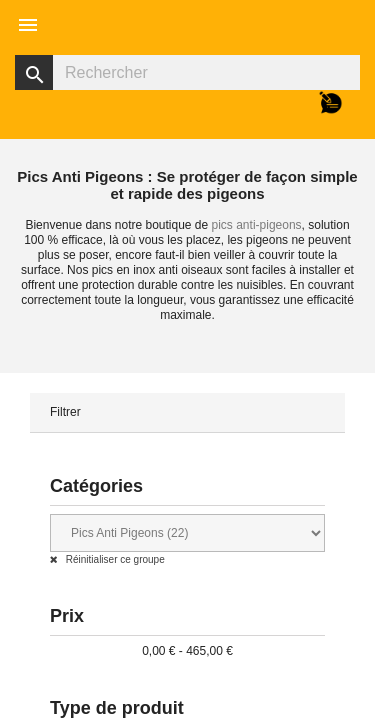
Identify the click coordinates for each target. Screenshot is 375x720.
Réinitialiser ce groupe (114, 559)
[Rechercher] (187, 72)
